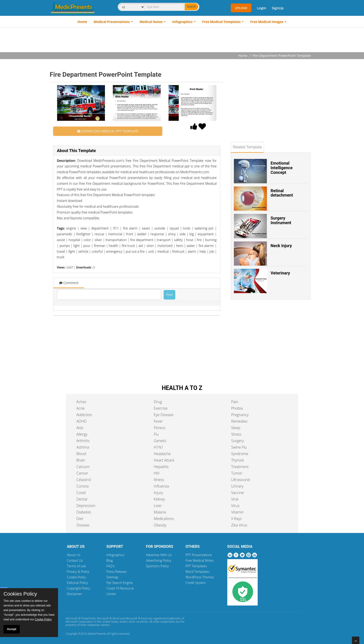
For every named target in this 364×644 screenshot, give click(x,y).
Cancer (82, 473)
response (157, 234)
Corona (83, 486)
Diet (80, 519)
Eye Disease (164, 415)
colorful (97, 251)
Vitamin (237, 512)
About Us (74, 555)
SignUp (278, 8)
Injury (158, 493)
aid (141, 246)
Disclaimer (74, 594)
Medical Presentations (112, 22)
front (130, 234)
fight (72, 251)
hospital (74, 240)
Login (262, 8)
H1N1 (158, 447)
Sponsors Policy (158, 566)
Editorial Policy (77, 583)
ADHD (81, 421)
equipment (206, 234)
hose (190, 240)
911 (116, 228)
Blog (109, 560)
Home (82, 22)
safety (178, 240)
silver (98, 240)
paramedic (65, 234)
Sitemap (112, 577)
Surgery (238, 441)
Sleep (236, 428)
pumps (65, 246)
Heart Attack (164, 460)
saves (146, 228)
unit (151, 251)
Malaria (160, 512)
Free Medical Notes (200, 560)
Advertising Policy (159, 560)
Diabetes (84, 512)
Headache (162, 454)
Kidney (159, 499)
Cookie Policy (76, 577)
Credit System (196, 583)
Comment (69, 283)
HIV (157, 473)
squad (174, 228)
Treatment (240, 467)
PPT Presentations (199, 555)
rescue (99, 234)
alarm (192, 251)
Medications (164, 519)
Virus (235, 506)
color (87, 240)
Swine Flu (239, 447)
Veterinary (280, 273)
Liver (158, 506)
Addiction (84, 415)
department (100, 228)
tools (187, 228)
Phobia (237, 408)
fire (199, 240)
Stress (236, 434)
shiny (172, 234)
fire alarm (130, 228)
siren (150, 246)
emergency (114, 251)
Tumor (237, 473)
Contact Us (75, 560)
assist (61, 240)
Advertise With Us (159, 555)
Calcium (83, 467)
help (203, 251)
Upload (241, 8)
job (212, 251)
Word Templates (197, 572)
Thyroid (237, 460)
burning (211, 240)
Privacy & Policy (78, 572)
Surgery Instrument (281, 220)
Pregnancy (240, 415)
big (192, 234)
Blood (81, 454)
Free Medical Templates (221, 22)
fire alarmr (206, 246)
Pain (235, 402)
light (76, 246)
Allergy (82, 434)
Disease (83, 525)
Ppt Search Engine (120, 583)
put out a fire (135, 251)
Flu (156, 434)
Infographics (182, 22)
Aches (81, 402)
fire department (142, 240)
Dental (82, 499)
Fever (158, 421)
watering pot (204, 228)
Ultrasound (240, 480)
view (84, 228)
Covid (81, 493)
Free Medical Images (267, 22)
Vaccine (238, 493)
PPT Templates (196, 566)
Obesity (160, 525)
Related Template (247, 147)
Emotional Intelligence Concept (282, 168)
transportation (116, 240)
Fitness (159, 428)
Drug (158, 402)
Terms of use (76, 566)
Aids (80, 428)
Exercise (161, 408)
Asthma (83, 447)
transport (164, 240)
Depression (86, 506)
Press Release (116, 572)
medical (163, 251)
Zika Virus (239, 525)
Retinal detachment (282, 193)
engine (71, 228)
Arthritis (83, 441)
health (113, 246)
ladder (142, 234)
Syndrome (240, 454)
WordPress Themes (200, 577)
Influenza (161, 486)
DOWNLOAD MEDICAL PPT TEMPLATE (108, 131)
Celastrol (84, 480)
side (182, 234)
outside (160, 228)
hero (180, 246)
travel (61, 251)
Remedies (239, 421)
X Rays (237, 519)
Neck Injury (281, 246)
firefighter (83, 234)
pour (87, 246)
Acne (80, 408)
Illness (159, 480)
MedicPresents (97, 634)
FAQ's (110, 566)
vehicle (83, 251)
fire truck (128, 246)
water (191, 246)
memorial (115, 234)
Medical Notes (151, 22)
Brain (81, 460)
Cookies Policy (20, 594)
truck (61, 257)
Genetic (160, 441)
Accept (12, 629)
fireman (100, 246)
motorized (165, 246)
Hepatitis (161, 467)
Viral (235, 499)
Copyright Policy (78, 588)
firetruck (178, 251)
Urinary (237, 486)
